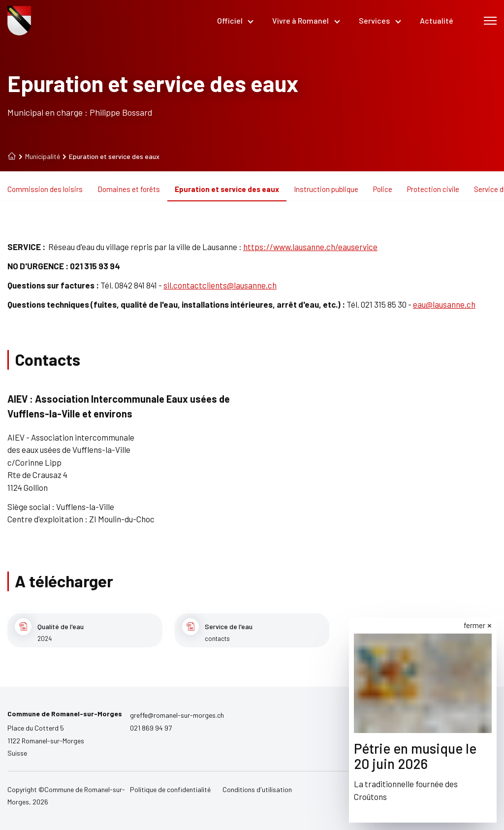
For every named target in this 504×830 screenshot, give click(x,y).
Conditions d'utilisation (257, 789)
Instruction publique (326, 189)
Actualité (437, 20)
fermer (474, 625)
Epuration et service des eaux (227, 189)
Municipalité (39, 157)
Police (383, 189)
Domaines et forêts (129, 189)
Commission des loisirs (45, 189)
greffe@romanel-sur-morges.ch (177, 715)
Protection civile (433, 189)
